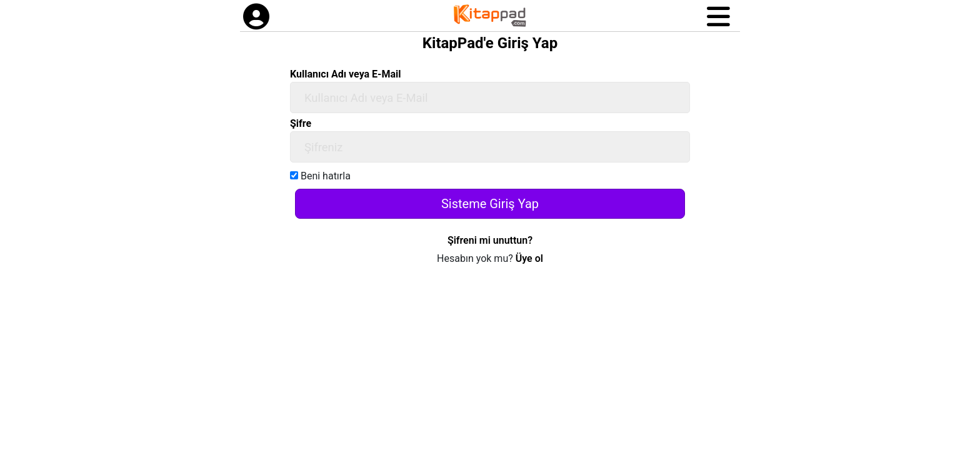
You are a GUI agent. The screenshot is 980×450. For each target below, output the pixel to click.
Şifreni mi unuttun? (490, 240)
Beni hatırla (320, 176)
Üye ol (529, 258)
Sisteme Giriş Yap (490, 204)
